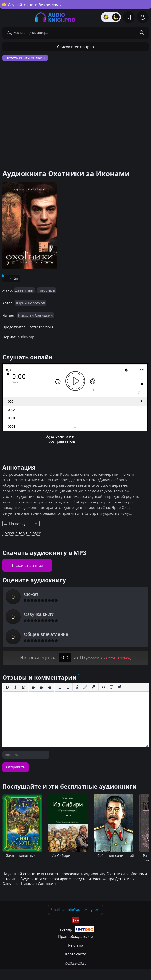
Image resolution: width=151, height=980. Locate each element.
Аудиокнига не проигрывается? (61, 439)
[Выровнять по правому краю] (49, 687)
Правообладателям (76, 936)
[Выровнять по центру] (41, 687)
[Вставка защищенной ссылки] (93, 687)
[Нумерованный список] (67, 687)
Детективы (24, 290)
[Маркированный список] (59, 687)
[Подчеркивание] (23, 687)
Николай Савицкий (35, 315)
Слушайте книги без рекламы (32, 4)
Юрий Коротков (30, 303)
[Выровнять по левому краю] (33, 687)
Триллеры (47, 290)
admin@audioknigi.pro (81, 910)
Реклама (76, 945)
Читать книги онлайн (25, 58)
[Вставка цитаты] (103, 687)
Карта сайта (76, 954)
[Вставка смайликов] (77, 687)
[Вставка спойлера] (111, 687)
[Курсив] (15, 687)
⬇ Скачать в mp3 (27, 565)
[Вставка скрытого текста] (119, 687)
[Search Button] (142, 33)
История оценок (118, 658)
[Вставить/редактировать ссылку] (85, 687)
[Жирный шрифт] (7, 687)
